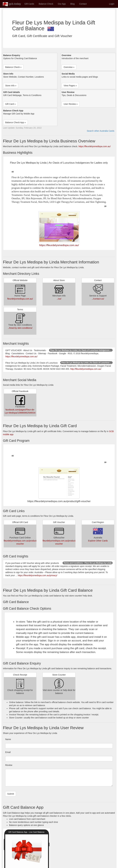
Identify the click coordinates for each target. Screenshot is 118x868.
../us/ (59, 299)
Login (112, 4)
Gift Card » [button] (10, 104)
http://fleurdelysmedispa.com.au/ (86, 369)
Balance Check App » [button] (16, 122)
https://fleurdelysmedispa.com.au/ (95, 146)
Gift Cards (29, 4)
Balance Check (46, 4)
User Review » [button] (71, 104)
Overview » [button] (69, 67)
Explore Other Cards (98, 541)
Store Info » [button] (11, 86)
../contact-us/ (98, 299)
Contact (83, 4)
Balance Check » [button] (13, 67)
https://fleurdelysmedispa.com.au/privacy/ (38, 575)
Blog (73, 4)
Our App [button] (62, 4)
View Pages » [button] (70, 86)
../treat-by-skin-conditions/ (20, 328)
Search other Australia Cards (101, 131)
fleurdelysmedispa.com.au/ (20, 299)
